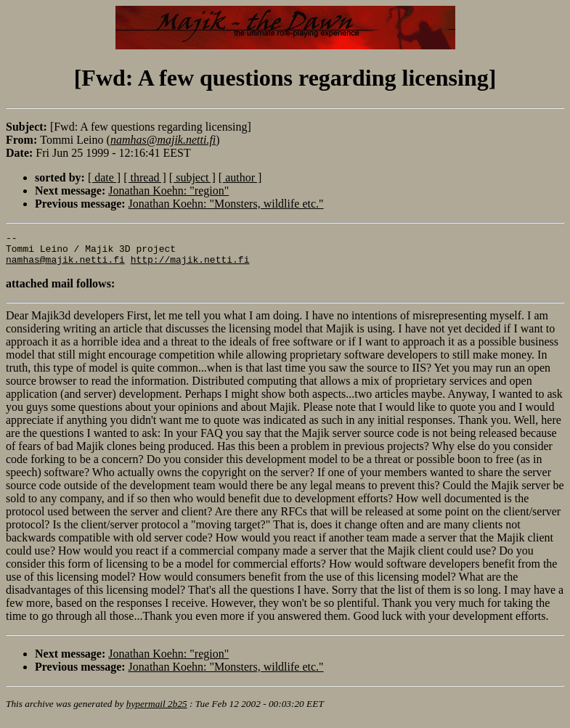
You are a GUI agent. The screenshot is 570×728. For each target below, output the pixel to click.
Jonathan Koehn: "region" (168, 191)
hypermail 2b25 (157, 710)
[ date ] (104, 177)
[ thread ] (145, 177)
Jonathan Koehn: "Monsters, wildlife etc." (226, 204)
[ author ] (240, 177)
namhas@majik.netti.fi (65, 266)
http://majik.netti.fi (190, 266)
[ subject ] (192, 177)
